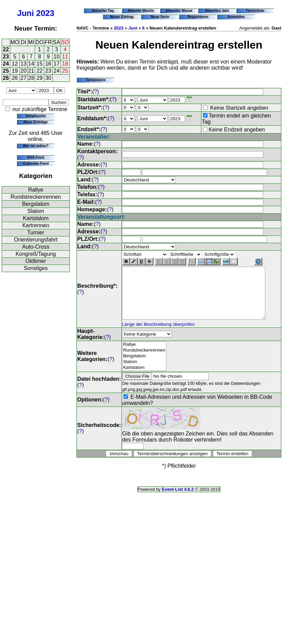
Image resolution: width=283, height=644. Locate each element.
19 (15, 71)
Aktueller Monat (179, 11)
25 (6, 71)
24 (6, 64)
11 (65, 57)
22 (6, 49)
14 (31, 64)
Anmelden (236, 17)
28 (31, 78)
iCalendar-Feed (36, 163)
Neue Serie (160, 17)
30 (48, 78)
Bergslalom (36, 204)
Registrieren (198, 17)
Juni (25, 13)
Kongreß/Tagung (36, 254)
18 (65, 64)
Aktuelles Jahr (217, 11)
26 (6, 78)
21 (31, 71)
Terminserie (95, 80)
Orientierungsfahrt (36, 240)
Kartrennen (36, 225)
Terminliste (255, 11)
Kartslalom (36, 218)
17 (56, 64)
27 (23, 78)
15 (39, 64)
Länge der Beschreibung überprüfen (158, 329)
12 (15, 64)
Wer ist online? (36, 146)
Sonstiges (36, 268)
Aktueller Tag (103, 11)
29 (39, 78)
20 (23, 71)
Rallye (36, 190)
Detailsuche (36, 116)
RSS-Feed (36, 157)
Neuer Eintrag (122, 17)
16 (48, 64)
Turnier (36, 232)
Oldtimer (36, 261)
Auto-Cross (36, 247)
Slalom (36, 211)
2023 (45, 13)
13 (23, 64)
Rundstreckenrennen (36, 197)
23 (6, 57)
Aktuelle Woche (141, 11)
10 (56, 57)
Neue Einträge (36, 122)
